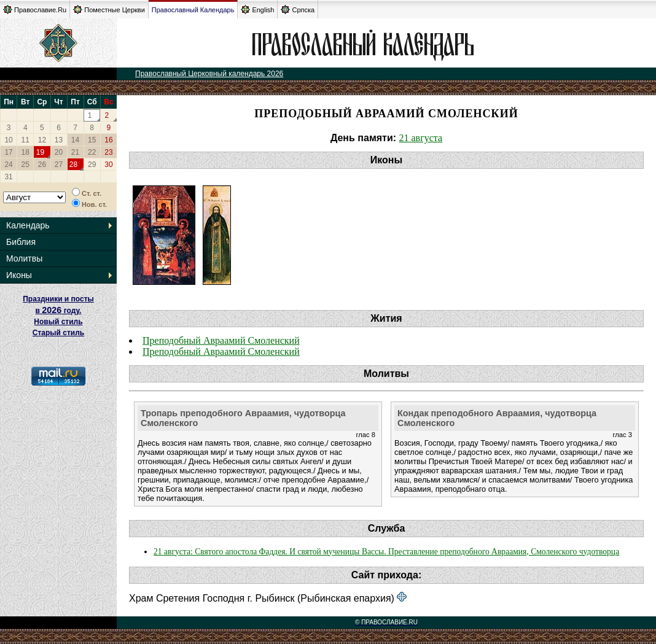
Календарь (28, 225)
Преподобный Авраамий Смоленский (221, 340)
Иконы (19, 275)
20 (59, 152)
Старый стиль (58, 333)
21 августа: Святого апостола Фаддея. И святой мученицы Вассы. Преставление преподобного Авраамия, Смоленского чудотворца (386, 552)
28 (73, 165)
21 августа (421, 138)
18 (25, 152)
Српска (298, 10)
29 (92, 165)
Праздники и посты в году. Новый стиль (58, 310)
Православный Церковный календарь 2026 (209, 74)
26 (42, 165)
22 (92, 152)
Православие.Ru (35, 10)
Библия (21, 242)
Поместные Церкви (109, 10)
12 (42, 140)
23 (108, 152)
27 (59, 165)
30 (108, 165)
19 (40, 152)
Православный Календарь (193, 10)
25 (25, 165)
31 (8, 177)
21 (75, 152)
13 (59, 140)
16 (108, 140)
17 (8, 152)
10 (8, 140)
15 (92, 140)
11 (25, 140)
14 (75, 140)
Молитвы (24, 258)
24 (8, 165)
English (257, 10)
